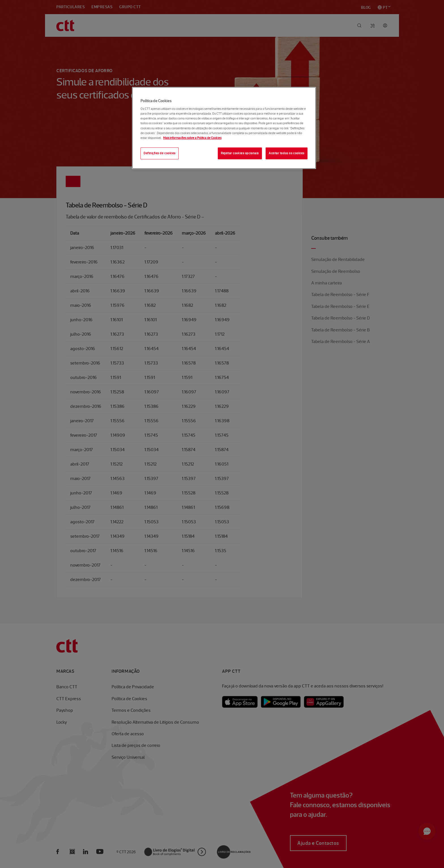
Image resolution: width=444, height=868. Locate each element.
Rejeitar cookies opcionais (240, 153)
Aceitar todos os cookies (287, 153)
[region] (224, 128)
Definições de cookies (160, 153)
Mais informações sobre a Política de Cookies (192, 138)
